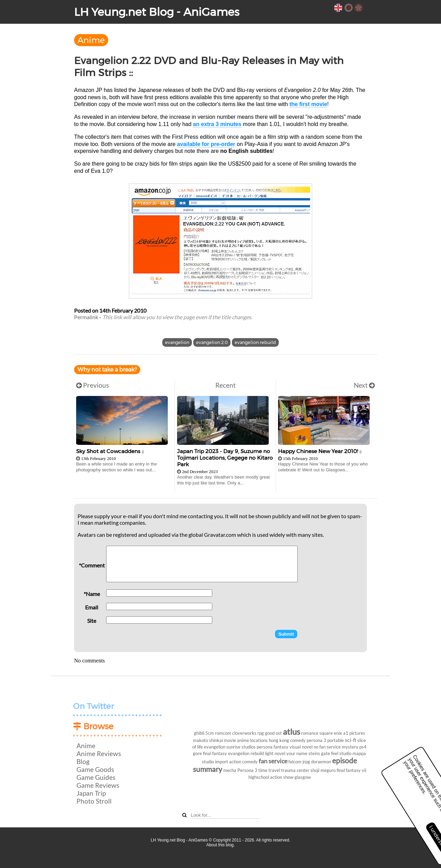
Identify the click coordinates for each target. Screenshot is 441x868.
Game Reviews (98, 785)
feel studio (341, 753)
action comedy (243, 762)
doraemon (321, 762)
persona (265, 747)
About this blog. (221, 845)
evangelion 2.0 (212, 342)
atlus (291, 731)
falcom (295, 762)
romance (310, 733)
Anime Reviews (99, 754)
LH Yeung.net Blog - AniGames (157, 12)
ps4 (363, 747)
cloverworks (244, 733)
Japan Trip (91, 793)
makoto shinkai (208, 740)
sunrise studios (241, 747)
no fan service (327, 747)
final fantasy (215, 753)
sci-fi (351, 740)
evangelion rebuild (255, 342)
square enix (331, 733)
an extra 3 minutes (217, 124)
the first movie (308, 104)
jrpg (306, 762)
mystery (350, 747)
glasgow (303, 777)
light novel (275, 753)
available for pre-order (206, 144)
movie (230, 740)
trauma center (295, 770)
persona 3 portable (325, 740)
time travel (269, 770)
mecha (230, 770)
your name (297, 753)
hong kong (279, 740)
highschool (259, 777)
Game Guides (96, 777)
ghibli (199, 733)
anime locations (252, 740)
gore (197, 753)
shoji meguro (323, 770)
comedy (298, 740)
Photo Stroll (94, 801)
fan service (273, 761)
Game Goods (95, 769)
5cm (210, 733)
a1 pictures (354, 733)
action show (282, 777)
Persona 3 (247, 770)
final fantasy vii (351, 770)
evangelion (177, 342)
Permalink (86, 317)
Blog (83, 761)
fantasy (281, 747)
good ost (273, 733)
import (222, 762)
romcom (223, 733)
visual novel (301, 747)
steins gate (319, 753)
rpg (261, 733)
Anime (91, 40)
